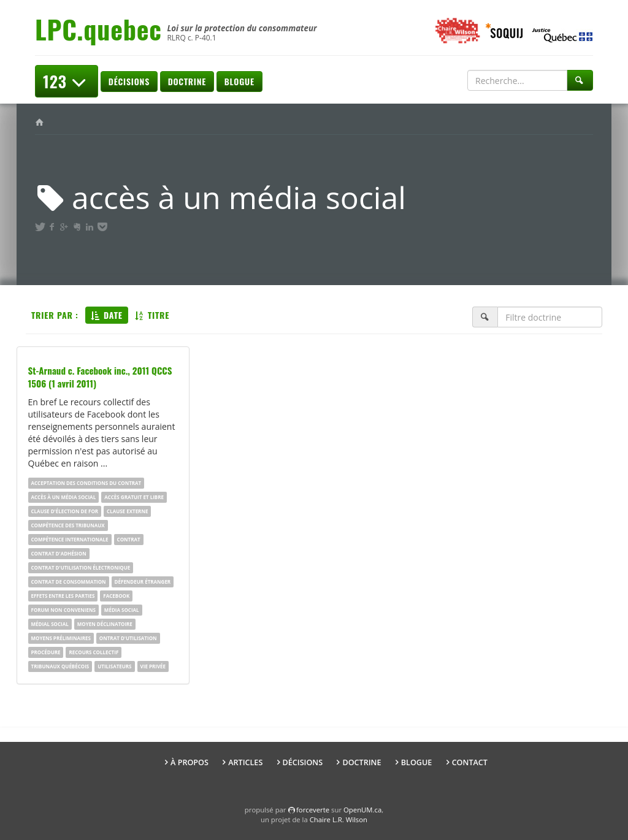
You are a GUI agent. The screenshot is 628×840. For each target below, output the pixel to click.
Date (107, 315)
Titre (152, 315)
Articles (245, 762)
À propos (190, 762)
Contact (470, 762)
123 (67, 81)
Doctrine (187, 81)
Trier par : (55, 315)
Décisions (129, 81)
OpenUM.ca (362, 810)
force (313, 810)
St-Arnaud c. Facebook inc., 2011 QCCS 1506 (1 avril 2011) (100, 377)
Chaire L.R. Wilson (339, 819)
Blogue (239, 81)
